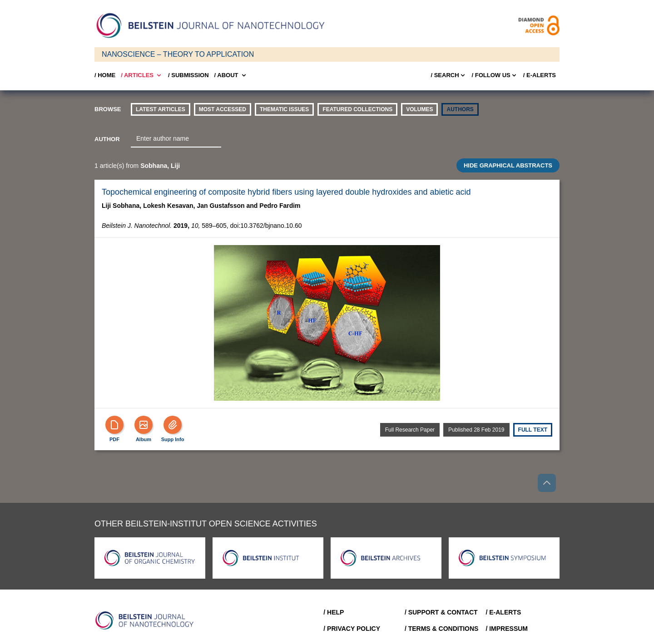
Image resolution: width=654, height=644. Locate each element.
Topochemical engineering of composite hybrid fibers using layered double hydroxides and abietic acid (286, 192)
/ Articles (142, 75)
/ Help (334, 612)
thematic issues (284, 109)
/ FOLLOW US (495, 75)
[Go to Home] (147, 620)
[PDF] (114, 425)
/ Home (105, 75)
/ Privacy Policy (352, 629)
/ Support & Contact (441, 612)
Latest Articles (161, 109)
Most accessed (223, 109)
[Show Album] (144, 425)
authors (460, 109)
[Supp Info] (173, 425)
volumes (419, 109)
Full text (533, 430)
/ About (231, 75)
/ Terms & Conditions (442, 629)
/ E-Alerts (540, 75)
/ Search (448, 75)
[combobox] (176, 139)
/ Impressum (507, 629)
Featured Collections (357, 109)
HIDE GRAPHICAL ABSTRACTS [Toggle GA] (508, 165)
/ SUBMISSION (188, 75)
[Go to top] (547, 483)
